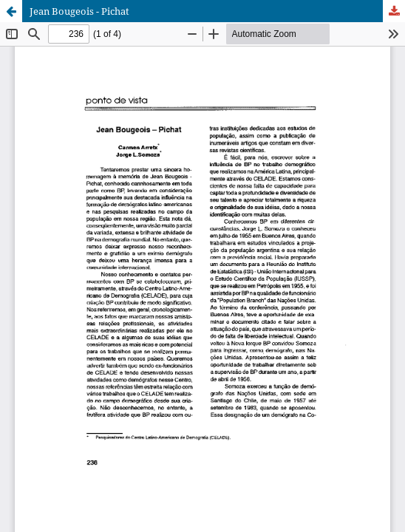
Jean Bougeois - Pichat (79, 11)
